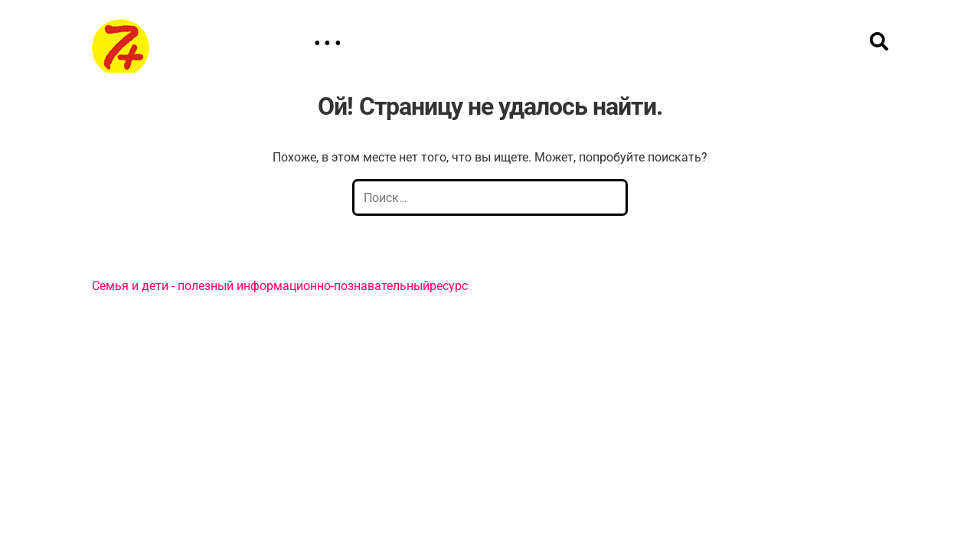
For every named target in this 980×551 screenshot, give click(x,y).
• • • (327, 44)
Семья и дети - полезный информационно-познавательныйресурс (280, 286)
